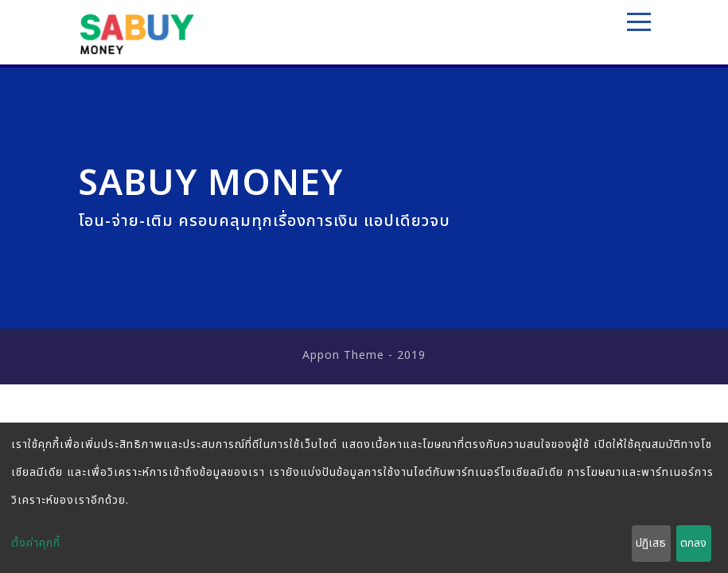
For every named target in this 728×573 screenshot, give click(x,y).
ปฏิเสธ (651, 543)
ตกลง (693, 543)
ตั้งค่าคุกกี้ (36, 543)
